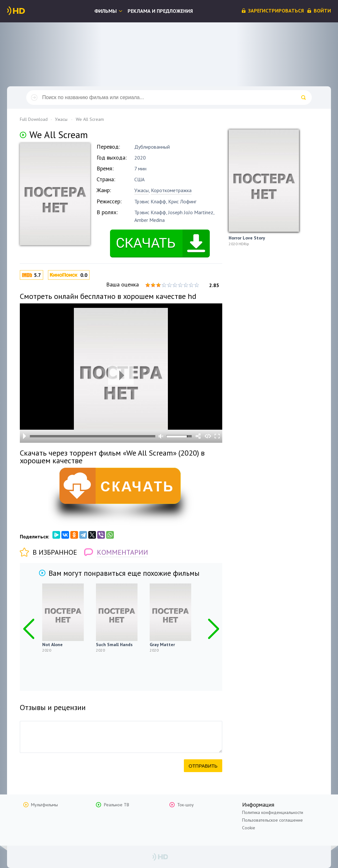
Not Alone (52, 645)
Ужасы (141, 190)
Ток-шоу (185, 805)
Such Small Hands (114, 645)
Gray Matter (162, 645)
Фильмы (106, 11)
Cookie (249, 828)
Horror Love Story (247, 238)
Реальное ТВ (117, 805)
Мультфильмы (44, 805)
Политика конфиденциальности (273, 812)
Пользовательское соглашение (272, 820)
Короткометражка (171, 190)
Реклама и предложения (160, 11)
